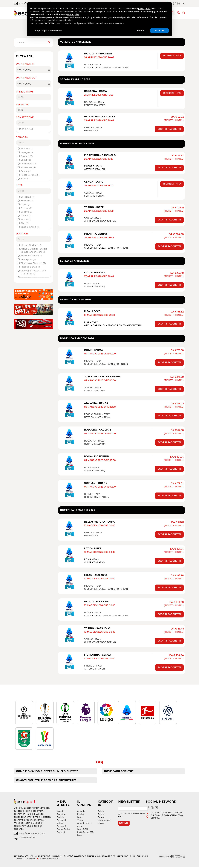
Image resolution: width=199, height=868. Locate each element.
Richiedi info (172, 56)
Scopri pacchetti (169, 128)
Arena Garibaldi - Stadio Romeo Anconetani (34, 251)
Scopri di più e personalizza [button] (48, 31)
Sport (80, 819)
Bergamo (27, 197)
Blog (80, 837)
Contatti (61, 834)
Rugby (101, 819)
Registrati (61, 816)
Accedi (60, 813)
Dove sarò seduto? (119, 773)
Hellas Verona (30, 175)
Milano (26, 216)
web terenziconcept (51, 860)
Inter (25, 179)
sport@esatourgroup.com (32, 835)
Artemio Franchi (31, 256)
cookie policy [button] (73, 14)
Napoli (26, 220)
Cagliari (27, 156)
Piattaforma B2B (85, 834)
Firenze (26, 208)
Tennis (101, 816)
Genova (26, 212)
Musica (81, 816)
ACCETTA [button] (159, 31)
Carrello (60, 819)
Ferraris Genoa (31, 267)
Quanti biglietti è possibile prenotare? (46, 782)
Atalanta (27, 149)
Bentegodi (28, 260)
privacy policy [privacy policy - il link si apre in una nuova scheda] (145, 9)
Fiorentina (28, 168)
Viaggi (80, 822)
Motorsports (104, 822)
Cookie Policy (63, 831)
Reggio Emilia (30, 227)
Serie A (25, 129)
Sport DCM (83, 831)
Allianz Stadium (31, 245)
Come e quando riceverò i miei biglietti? (47, 773)
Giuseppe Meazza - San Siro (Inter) (33, 272)
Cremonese (29, 164)
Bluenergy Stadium (33, 263)
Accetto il (131, 816)
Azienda (81, 813)
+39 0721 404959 (28, 839)
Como (26, 160)
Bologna (27, 152)
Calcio (101, 813)
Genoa (26, 171)
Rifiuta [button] (141, 31)
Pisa (25, 223)
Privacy (60, 828)
